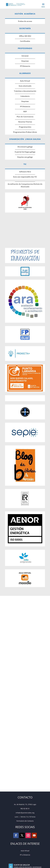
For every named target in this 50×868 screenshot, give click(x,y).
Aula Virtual (25, 851)
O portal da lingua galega (25, 152)
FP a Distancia (25, 855)
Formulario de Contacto (25, 821)
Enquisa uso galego (25, 157)
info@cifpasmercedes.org (25, 813)
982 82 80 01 (25, 809)
